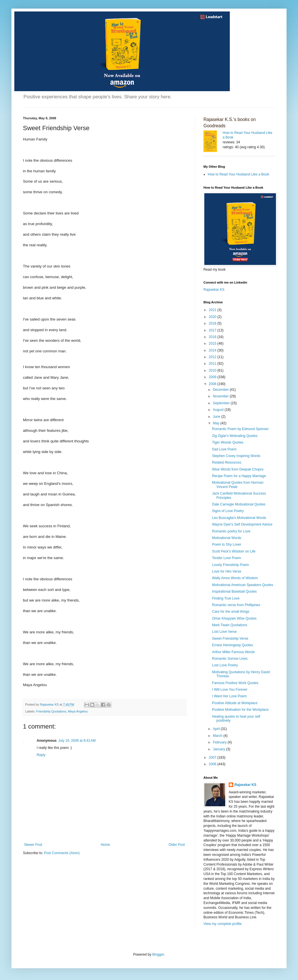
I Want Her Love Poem (229, 696)
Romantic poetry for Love (231, 531)
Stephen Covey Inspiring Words (236, 456)
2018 (213, 323)
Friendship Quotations (51, 711)
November (221, 396)
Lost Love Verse (224, 632)
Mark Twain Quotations (230, 625)
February (220, 742)
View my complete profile (222, 924)
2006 (213, 764)
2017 (213, 330)
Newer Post (33, 845)
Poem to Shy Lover (227, 544)
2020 (213, 317)
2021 (213, 310)
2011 (213, 364)
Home (105, 845)
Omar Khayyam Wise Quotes (234, 618)
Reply (41, 755)
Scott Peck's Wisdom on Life (234, 551)
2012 (213, 357)
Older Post (177, 845)
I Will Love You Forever (230, 690)
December (221, 390)
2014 (213, 350)
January (219, 749)
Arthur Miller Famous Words (233, 652)
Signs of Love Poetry (228, 511)
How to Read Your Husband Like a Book (238, 174)
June (217, 417)
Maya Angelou (78, 711)
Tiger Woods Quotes (228, 442)
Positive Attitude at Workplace (235, 703)
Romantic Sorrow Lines (230, 659)
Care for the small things (231, 612)
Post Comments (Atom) (62, 853)
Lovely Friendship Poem (231, 565)
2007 (213, 758)
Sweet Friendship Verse (230, 639)
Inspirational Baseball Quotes (234, 591)
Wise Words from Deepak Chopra (238, 469)
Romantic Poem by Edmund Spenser (240, 429)
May (217, 423)
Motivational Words (227, 538)
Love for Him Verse (227, 571)
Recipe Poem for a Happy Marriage (239, 476)
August (219, 410)
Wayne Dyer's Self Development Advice (242, 524)
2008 (213, 384)
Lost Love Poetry (225, 665)
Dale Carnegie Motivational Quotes (239, 504)
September (222, 403)
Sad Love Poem (224, 449)
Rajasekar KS (214, 290)
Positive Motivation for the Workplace (240, 710)
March (218, 736)
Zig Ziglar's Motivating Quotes (235, 436)
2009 (213, 377)
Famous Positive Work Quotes (235, 683)
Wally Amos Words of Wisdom (235, 578)
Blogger (158, 954)
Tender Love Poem (227, 558)
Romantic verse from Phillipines (236, 605)
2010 (213, 370)
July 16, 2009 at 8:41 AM (77, 741)
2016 (213, 337)
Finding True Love (226, 598)
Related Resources (227, 462)
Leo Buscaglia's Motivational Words (239, 518)
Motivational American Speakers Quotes (243, 585)
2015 (213, 343)
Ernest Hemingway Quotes (233, 645)
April (217, 729)
